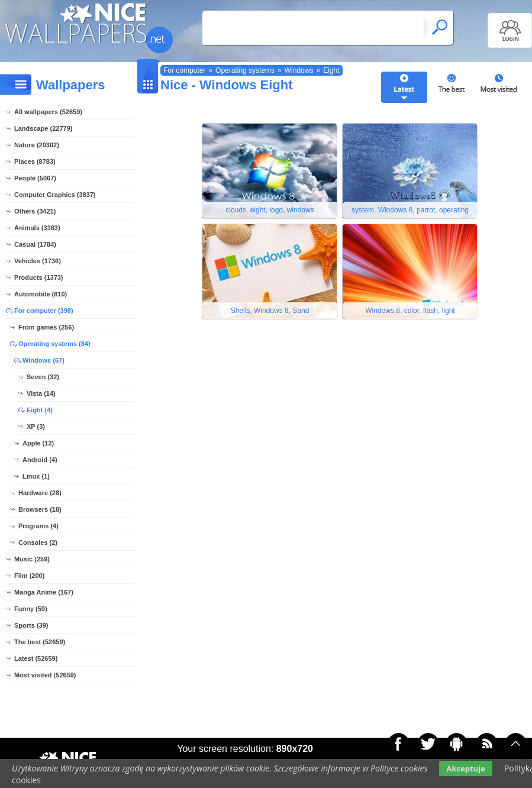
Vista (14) (41, 393)
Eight (331, 70)
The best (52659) (40, 642)
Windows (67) (43, 360)
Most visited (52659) (45, 675)
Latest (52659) (36, 658)
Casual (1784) (35, 244)
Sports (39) (31, 625)
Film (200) (29, 576)
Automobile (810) (41, 294)
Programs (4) (38, 526)
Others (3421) (35, 211)
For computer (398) (44, 311)
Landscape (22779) (43, 128)
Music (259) (32, 559)
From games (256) (46, 327)
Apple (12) (38, 443)
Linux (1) (36, 476)
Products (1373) (39, 277)
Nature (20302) (37, 145)
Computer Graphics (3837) (55, 195)
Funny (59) (31, 609)
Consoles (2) (38, 542)
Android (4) (40, 460)
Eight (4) (40, 410)
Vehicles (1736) (38, 261)
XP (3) (36, 427)
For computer (184, 70)
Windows (299, 70)
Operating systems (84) (54, 344)
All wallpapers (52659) (48, 112)
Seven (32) (43, 377)
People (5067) (35, 178)
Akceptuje (465, 768)
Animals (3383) (37, 228)
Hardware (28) (40, 493)
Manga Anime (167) (44, 592)
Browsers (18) (40, 509)
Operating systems (245, 70)
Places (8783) (35, 162)
